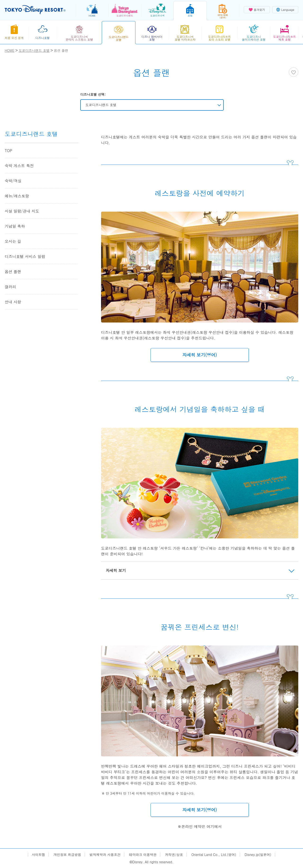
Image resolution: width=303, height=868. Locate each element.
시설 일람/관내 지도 (22, 211)
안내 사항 (13, 302)
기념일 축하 (15, 226)
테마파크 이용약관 (143, 855)
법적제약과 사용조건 (105, 855)
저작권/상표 (174, 855)
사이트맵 (38, 855)
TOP (9, 150)
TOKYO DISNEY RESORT (35, 10)
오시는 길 (13, 241)
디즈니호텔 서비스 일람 (25, 256)
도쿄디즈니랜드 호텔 (101, 105)
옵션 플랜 (13, 272)
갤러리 (10, 287)
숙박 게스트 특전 (19, 166)
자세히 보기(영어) (200, 355)
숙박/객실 (13, 181)
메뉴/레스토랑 (17, 196)
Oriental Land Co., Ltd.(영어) (214, 855)
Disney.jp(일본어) (258, 855)
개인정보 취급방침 (67, 855)
